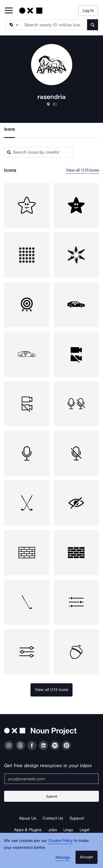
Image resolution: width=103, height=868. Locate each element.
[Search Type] (13, 25)
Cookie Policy (61, 841)
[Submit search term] (93, 25)
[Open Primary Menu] (9, 11)
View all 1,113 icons (83, 170)
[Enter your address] (51, 779)
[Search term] (54, 25)
